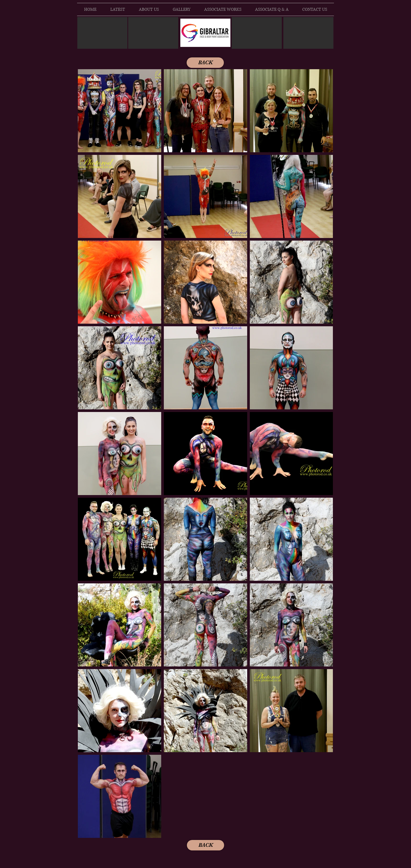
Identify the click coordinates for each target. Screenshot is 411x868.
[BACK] (205, 63)
